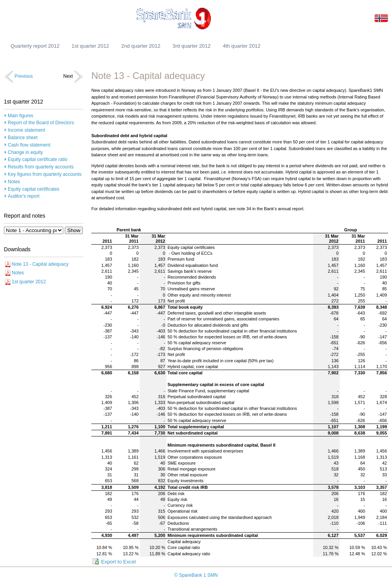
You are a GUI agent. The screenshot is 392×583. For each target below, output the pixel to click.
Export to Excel (118, 562)
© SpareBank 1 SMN (196, 575)
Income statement (26, 130)
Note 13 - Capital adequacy (40, 264)
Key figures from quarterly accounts (45, 174)
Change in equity (25, 152)
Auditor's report (24, 196)
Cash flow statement (29, 145)
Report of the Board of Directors (41, 123)
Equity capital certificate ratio (38, 159)
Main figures (20, 116)
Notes (14, 182)
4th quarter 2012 (241, 46)
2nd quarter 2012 (141, 46)
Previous (24, 76)
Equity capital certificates (34, 189)
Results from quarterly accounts (41, 167)
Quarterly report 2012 (35, 46)
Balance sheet (23, 138)
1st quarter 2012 (90, 46)
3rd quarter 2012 (192, 46)
